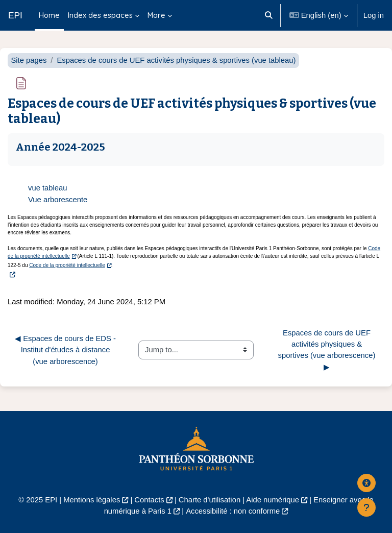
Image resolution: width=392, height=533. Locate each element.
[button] (269, 15)
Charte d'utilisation (210, 500)
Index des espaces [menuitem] (100, 15)
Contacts (149, 500)
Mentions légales (92, 500)
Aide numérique (273, 500)
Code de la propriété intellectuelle (67, 265)
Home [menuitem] (49, 15)
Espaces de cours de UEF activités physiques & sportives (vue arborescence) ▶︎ (328, 350)
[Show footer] (366, 507)
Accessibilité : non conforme (233, 511)
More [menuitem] (156, 15)
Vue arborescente (58, 200)
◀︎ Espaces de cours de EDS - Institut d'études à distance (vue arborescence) (66, 350)
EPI (15, 15)
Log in (374, 15)
